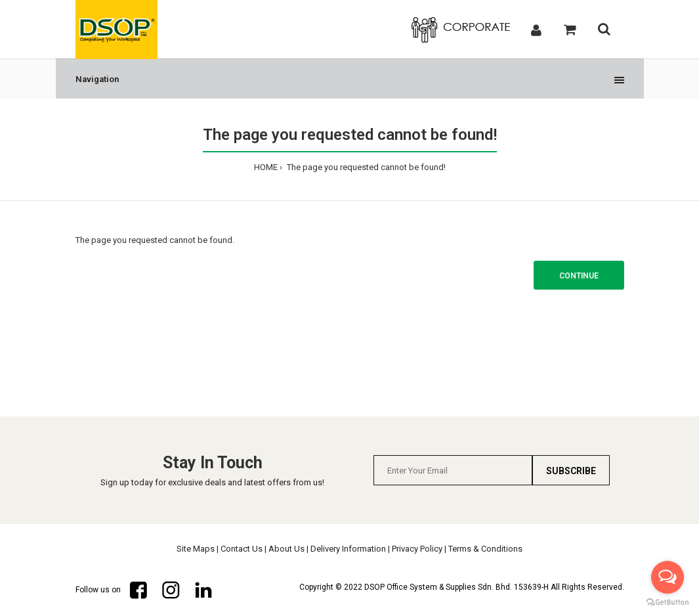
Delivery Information (348, 549)
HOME (266, 167)
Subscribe (571, 471)
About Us (286, 549)
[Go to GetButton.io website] (667, 603)
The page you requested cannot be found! (365, 167)
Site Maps (196, 549)
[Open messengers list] (667, 577)
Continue (579, 276)
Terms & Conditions (485, 549)
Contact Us (242, 549)
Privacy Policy (417, 549)
